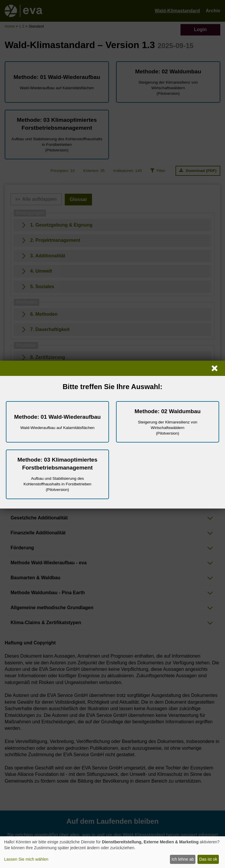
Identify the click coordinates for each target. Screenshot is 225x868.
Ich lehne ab (183, 859)
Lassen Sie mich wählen (26, 859)
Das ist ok (208, 859)
